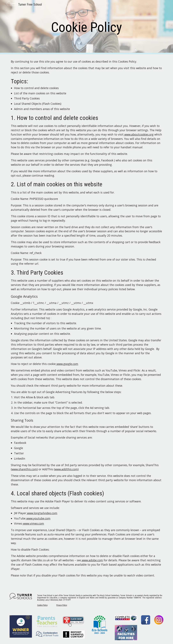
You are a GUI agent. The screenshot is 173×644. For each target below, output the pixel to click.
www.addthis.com (66, 469)
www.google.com (67, 364)
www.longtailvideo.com (42, 513)
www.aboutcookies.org (139, 134)
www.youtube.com (38, 518)
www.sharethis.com (24, 469)
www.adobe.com (92, 560)
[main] (86, 27)
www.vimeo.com (33, 523)
